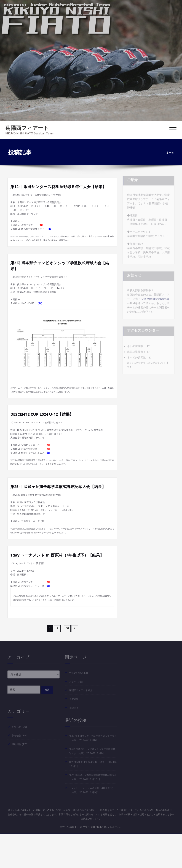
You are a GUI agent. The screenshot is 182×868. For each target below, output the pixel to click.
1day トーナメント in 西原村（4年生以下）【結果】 (61, 587)
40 (67, 663)
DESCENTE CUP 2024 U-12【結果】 (45, 428)
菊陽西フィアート (27, 128)
